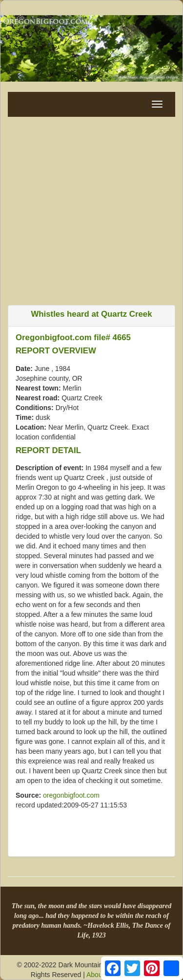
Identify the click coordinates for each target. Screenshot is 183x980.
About (95, 975)
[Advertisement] (91, 208)
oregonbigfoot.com (71, 795)
